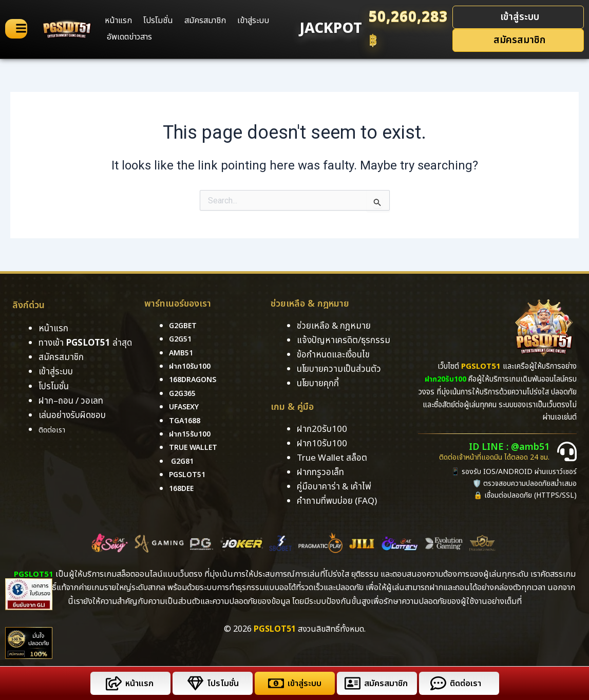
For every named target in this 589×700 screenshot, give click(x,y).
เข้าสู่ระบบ (253, 21)
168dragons (196, 380)
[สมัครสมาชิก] (350, 683)
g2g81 (184, 461)
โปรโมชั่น (158, 21)
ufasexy (186, 407)
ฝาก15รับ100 (192, 434)
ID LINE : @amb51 (515, 447)
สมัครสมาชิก (205, 21)
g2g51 (182, 339)
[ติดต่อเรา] (436, 683)
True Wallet (196, 448)
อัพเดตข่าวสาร (129, 37)
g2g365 (184, 393)
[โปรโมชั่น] (193, 683)
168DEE (183, 488)
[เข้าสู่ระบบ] (274, 683)
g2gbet (184, 326)
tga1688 (187, 421)
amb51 (183, 353)
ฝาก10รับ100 (192, 366)
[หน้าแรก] (112, 683)
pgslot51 (190, 475)
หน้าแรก (118, 21)
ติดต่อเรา (55, 430)
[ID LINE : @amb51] (567, 451)
